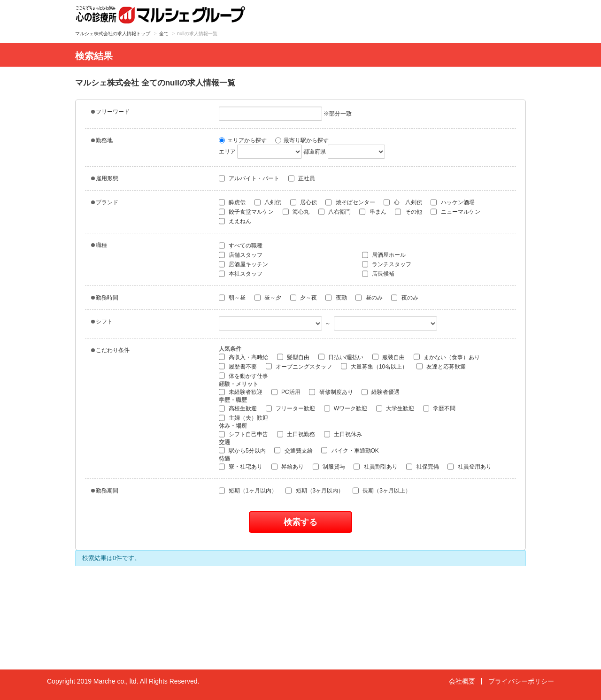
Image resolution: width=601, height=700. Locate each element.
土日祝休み (343, 434)
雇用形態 (105, 178)
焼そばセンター (350, 202)
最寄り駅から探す (302, 140)
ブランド (105, 202)
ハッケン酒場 (452, 202)
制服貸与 (329, 467)
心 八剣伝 (403, 202)
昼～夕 (268, 298)
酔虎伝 (232, 202)
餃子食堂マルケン (246, 212)
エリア (227, 152)
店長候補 (378, 274)
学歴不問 (439, 408)
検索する (300, 522)
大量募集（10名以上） (374, 366)
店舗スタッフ (241, 255)
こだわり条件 (110, 350)
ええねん (235, 221)
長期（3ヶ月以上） (382, 491)
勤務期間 (105, 491)
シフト (102, 322)
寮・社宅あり (241, 467)
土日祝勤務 (296, 434)
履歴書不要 (238, 366)
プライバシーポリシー (521, 681)
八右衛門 (335, 212)
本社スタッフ (241, 274)
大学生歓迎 (395, 408)
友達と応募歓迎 (441, 366)
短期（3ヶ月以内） (315, 491)
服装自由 (389, 357)
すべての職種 (241, 246)
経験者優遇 (381, 392)
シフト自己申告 (243, 434)
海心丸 (296, 212)
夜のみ (405, 298)
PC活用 (286, 392)
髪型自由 (293, 357)
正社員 (302, 178)
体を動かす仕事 (243, 376)
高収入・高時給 (243, 357)
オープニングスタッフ (299, 366)
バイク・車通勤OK (350, 450)
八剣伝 (268, 202)
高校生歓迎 (238, 408)
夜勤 (336, 298)
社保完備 (422, 467)
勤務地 (102, 140)
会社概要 (462, 681)
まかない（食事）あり (447, 357)
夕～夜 (304, 298)
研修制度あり (331, 392)
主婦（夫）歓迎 (243, 418)
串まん (373, 212)
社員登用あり (469, 467)
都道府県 (315, 152)
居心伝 (304, 202)
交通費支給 (293, 450)
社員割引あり (375, 467)
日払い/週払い (341, 357)
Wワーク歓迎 (346, 408)
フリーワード (110, 112)
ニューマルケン (455, 212)
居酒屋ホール (384, 255)
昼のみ (369, 298)
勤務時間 (105, 298)
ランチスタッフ (387, 264)
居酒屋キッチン (243, 264)
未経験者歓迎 (241, 392)
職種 (99, 245)
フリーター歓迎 (290, 408)
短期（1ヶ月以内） (248, 491)
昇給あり (288, 467)
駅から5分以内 (242, 450)
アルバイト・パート (249, 178)
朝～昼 (232, 298)
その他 (408, 212)
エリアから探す (243, 140)
